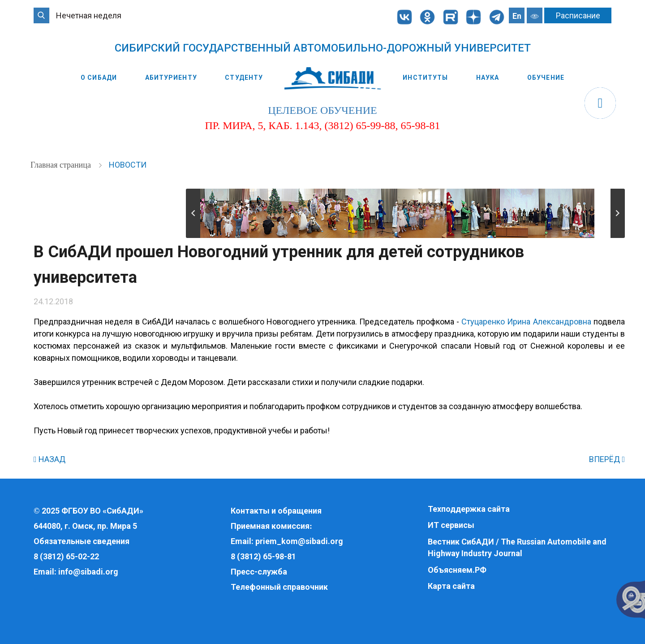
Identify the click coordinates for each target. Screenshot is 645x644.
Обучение (546, 78)
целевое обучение (322, 110)
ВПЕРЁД (607, 459)
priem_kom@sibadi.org (299, 541)
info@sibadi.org (88, 572)
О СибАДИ (99, 78)
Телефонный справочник (279, 587)
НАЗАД (49, 459)
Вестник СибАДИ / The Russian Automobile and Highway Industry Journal (517, 547)
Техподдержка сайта (469, 509)
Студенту (244, 78)
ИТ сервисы (451, 525)
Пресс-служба (259, 572)
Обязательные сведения (82, 541)
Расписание (578, 15)
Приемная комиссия (270, 526)
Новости (128, 165)
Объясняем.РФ (457, 570)
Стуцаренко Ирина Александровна (526, 322)
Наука (488, 78)
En (517, 16)
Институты (425, 78)
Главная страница (62, 165)
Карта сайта (451, 586)
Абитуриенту (171, 78)
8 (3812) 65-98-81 (263, 556)
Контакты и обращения (276, 511)
